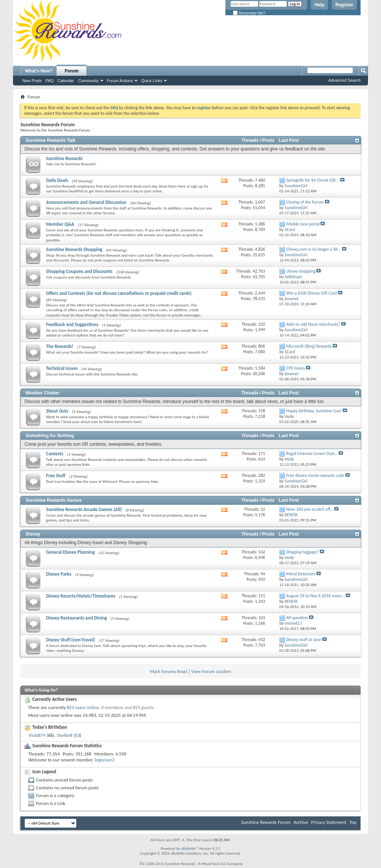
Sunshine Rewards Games (54, 500)
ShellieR (65, 735)
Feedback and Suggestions (72, 324)
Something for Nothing (50, 436)
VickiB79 (37, 735)
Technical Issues (62, 368)
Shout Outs (57, 411)
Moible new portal (303, 224)
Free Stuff (56, 476)
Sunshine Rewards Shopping (74, 249)
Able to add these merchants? (313, 324)
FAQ (50, 81)
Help (319, 5)
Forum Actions (120, 81)
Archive (301, 822)
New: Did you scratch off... (310, 509)
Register (344, 5)
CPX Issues (296, 368)
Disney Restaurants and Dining (76, 618)
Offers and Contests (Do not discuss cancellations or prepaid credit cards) (119, 293)
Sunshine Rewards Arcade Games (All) (84, 509)
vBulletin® (190, 849)
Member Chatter (43, 393)
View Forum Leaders (211, 671)
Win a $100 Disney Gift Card (312, 293)
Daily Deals (57, 180)
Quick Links (152, 81)
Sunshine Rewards (64, 158)
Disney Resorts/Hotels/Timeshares (81, 596)
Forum (72, 71)
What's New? (39, 71)
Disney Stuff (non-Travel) (71, 640)
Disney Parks (59, 574)
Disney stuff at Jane (304, 640)
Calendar (66, 81)
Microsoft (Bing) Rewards (309, 346)
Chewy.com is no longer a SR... (314, 249)
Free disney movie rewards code (315, 475)
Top (353, 822)
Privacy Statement (329, 822)
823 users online (83, 707)
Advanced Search (344, 80)
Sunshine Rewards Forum (266, 822)
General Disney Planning (70, 552)
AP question (297, 618)
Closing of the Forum (305, 202)
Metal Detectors (301, 574)
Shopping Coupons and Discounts (79, 271)
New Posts (32, 81)
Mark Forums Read (169, 671)
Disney (33, 534)
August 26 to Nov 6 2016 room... (316, 596)
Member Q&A (60, 224)
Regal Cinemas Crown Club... (312, 453)
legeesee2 (105, 760)
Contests (55, 454)
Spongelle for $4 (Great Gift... (313, 180)
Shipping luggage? (303, 552)
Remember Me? (249, 13)
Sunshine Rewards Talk (51, 140)
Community (88, 81)
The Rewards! (60, 346)
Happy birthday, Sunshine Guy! (314, 411)
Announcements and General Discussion (86, 202)
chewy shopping (301, 271)
